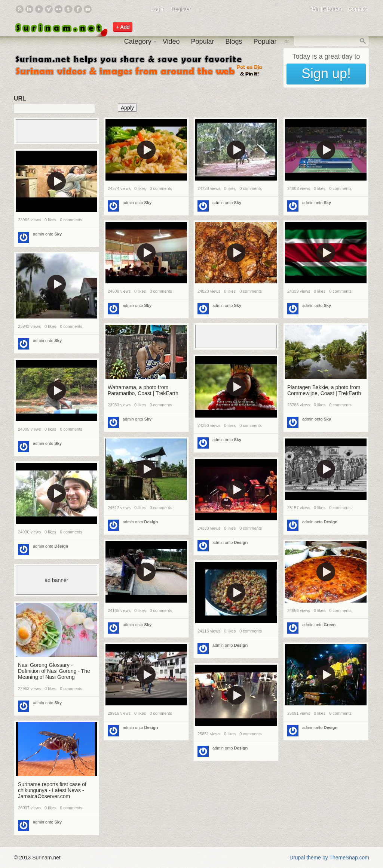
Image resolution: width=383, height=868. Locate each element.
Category (138, 41)
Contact (357, 9)
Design (151, 522)
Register (181, 9)
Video (171, 41)
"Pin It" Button (326, 9)
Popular (202, 41)
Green (330, 625)
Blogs (234, 41)
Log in (158, 9)
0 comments (161, 188)
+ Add (123, 27)
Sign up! (326, 73)
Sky (148, 203)
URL (20, 99)
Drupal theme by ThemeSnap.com (329, 858)
